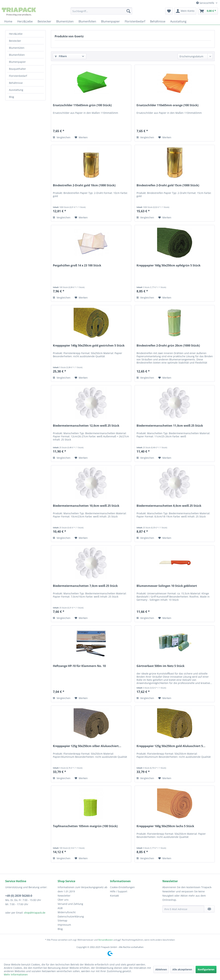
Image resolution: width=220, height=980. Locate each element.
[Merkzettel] (169, 11)
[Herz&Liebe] (25, 21)
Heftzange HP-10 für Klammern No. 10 (79, 666)
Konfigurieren (206, 969)
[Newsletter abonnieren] (209, 909)
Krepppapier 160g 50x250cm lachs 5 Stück (165, 826)
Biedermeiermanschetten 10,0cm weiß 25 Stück (86, 506)
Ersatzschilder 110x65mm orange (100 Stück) (167, 105)
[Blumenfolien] (87, 21)
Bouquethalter (17, 69)
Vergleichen (62, 137)
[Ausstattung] (178, 21)
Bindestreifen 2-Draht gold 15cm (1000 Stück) (168, 185)
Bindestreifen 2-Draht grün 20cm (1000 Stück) (168, 346)
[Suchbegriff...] (101, 11)
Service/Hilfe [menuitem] (206, 3)
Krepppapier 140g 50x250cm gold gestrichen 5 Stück (89, 346)
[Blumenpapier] (110, 21)
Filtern (61, 56)
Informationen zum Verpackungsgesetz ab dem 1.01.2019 (82, 889)
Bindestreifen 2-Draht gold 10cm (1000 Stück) (84, 185)
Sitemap (62, 920)
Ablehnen (161, 969)
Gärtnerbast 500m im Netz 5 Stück (161, 666)
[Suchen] (128, 11)
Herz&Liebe (16, 34)
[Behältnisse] (158, 21)
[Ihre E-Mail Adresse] (183, 909)
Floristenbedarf (18, 76)
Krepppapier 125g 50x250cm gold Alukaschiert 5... (171, 746)
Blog (12, 97)
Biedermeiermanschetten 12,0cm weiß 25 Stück (86, 426)
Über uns (63, 900)
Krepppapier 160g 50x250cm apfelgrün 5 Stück (169, 265)
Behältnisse (16, 83)
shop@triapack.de (35, 913)
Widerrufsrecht (67, 912)
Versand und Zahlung (70, 904)
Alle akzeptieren (182, 969)
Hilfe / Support (119, 891)
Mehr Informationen (16, 974)
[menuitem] (101, 11)
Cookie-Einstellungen (122, 887)
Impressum (64, 925)
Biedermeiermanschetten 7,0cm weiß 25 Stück (85, 586)
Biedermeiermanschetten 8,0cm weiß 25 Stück (169, 506)
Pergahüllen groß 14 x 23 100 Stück (77, 265)
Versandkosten (106, 940)
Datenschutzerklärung (71, 916)
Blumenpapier (17, 62)
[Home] (8, 21)
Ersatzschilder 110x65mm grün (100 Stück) (82, 105)
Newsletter (64, 896)
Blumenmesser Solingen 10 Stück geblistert (167, 586)
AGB (60, 908)
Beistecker (15, 41)
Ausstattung (16, 90)
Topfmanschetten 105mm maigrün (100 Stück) (85, 826)
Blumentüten (17, 48)
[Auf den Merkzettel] (81, 137)
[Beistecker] (44, 21)
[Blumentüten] (65, 21)
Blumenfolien (17, 55)
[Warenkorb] (208, 11)
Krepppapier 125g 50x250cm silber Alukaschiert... (87, 746)
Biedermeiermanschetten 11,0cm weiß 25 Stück (170, 426)
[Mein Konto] (185, 11)
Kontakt (114, 896)
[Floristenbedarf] (135, 21)
